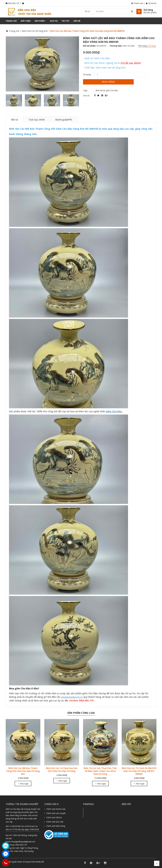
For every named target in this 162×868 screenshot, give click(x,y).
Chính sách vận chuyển (56, 813)
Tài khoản (151, 3)
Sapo (20, 864)
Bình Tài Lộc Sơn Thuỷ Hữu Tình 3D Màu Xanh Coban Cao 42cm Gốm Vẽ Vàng (100, 771)
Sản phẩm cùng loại (81, 713)
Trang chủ (11, 21)
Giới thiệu (26, 21)
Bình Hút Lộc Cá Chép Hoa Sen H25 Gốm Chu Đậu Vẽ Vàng (62, 770)
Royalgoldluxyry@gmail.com (23, 842)
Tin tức (65, 21)
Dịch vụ (54, 21)
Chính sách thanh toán (56, 809)
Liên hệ (77, 21)
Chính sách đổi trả (54, 817)
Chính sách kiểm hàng (56, 826)
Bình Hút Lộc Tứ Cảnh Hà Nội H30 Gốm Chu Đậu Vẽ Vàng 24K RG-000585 (139, 771)
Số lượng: (87, 74)
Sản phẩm (40, 21)
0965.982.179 (13, 3)
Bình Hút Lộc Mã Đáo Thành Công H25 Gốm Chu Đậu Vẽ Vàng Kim (23, 771)
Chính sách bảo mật (55, 822)
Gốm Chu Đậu (129, 46)
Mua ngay (23, 784)
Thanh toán (137, 3)
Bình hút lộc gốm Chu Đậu (107, 90)
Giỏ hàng (148, 10)
